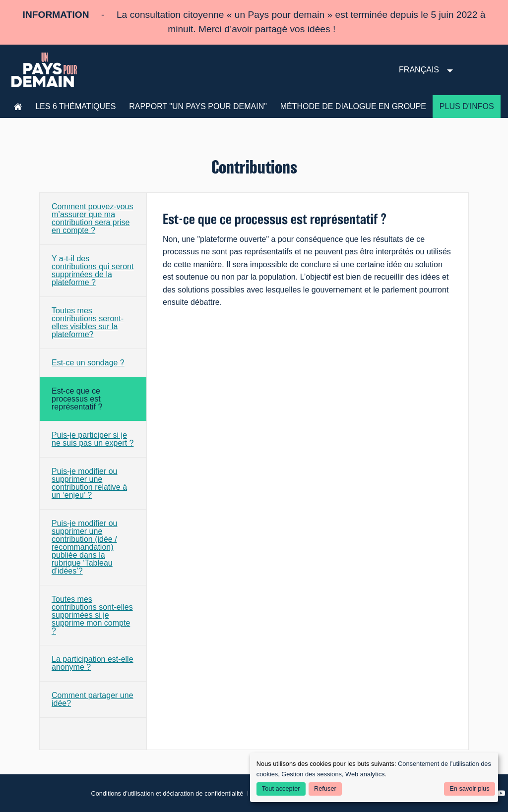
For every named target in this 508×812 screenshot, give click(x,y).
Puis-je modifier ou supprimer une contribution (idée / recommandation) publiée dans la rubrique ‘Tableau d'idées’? (85, 547)
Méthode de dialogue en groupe (353, 106)
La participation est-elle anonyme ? (93, 663)
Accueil (18, 107)
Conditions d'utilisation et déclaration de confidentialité (167, 793)
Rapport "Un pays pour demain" (198, 106)
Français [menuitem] (419, 70)
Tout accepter (281, 788)
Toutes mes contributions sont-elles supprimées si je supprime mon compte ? (92, 615)
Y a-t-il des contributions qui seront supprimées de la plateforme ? (93, 270)
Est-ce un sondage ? (88, 363)
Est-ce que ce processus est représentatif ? (77, 399)
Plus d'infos (467, 106)
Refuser (325, 788)
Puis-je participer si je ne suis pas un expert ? (93, 439)
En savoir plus (469, 788)
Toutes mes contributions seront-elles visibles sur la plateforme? (88, 322)
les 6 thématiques (75, 106)
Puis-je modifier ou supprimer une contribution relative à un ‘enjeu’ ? (89, 483)
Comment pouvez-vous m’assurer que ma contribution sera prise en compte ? (93, 218)
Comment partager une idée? (93, 699)
